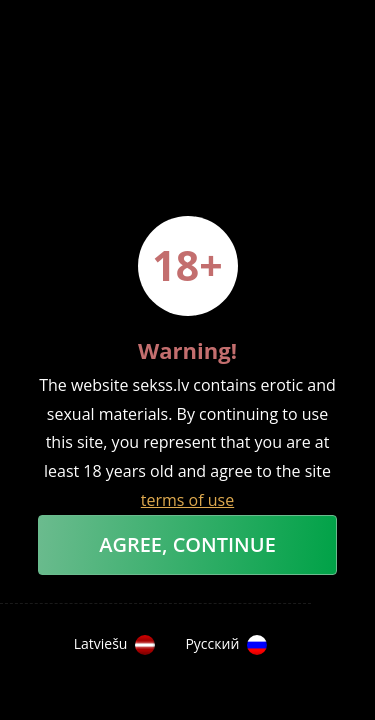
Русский (226, 645)
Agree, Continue (187, 544)
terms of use (187, 500)
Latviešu (115, 645)
